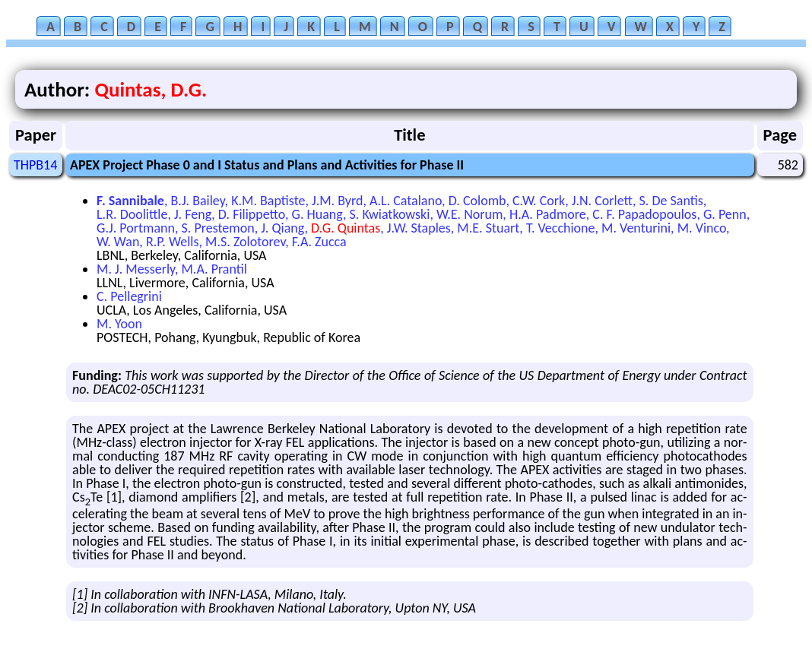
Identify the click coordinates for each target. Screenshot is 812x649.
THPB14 (35, 165)
